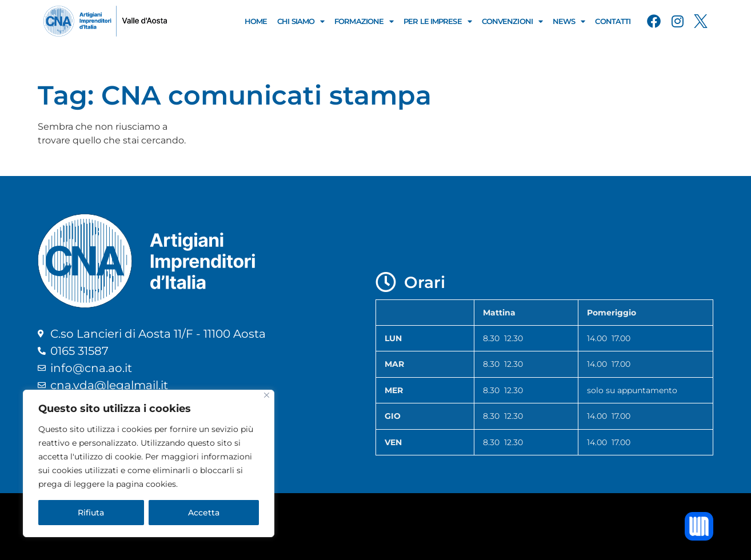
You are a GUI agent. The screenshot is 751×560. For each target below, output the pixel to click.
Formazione (364, 21)
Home (256, 21)
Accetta (204, 513)
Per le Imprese (438, 21)
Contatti (613, 21)
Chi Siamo (301, 21)
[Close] (267, 395)
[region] (149, 463)
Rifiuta (91, 513)
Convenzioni (512, 21)
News (569, 21)
